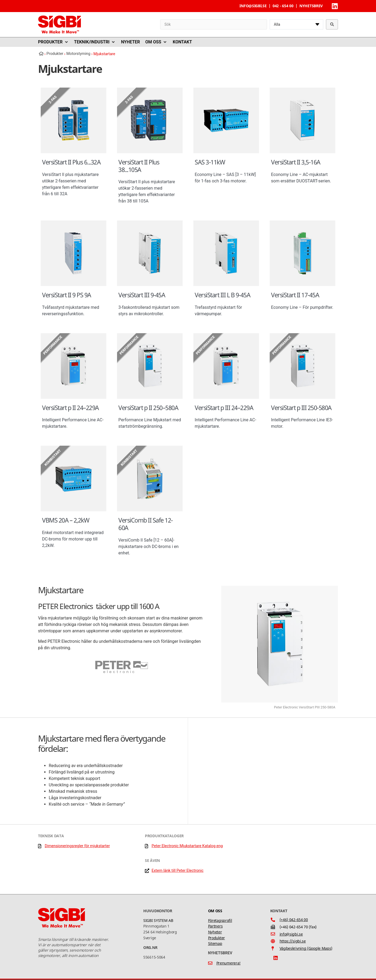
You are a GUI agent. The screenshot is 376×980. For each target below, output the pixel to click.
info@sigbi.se (253, 6)
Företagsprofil (220, 920)
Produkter (217, 938)
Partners (215, 926)
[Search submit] (332, 24)
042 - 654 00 (283, 6)
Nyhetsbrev (311, 6)
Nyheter (215, 932)
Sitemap (215, 943)
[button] (53, 42)
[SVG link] (59, 25)
